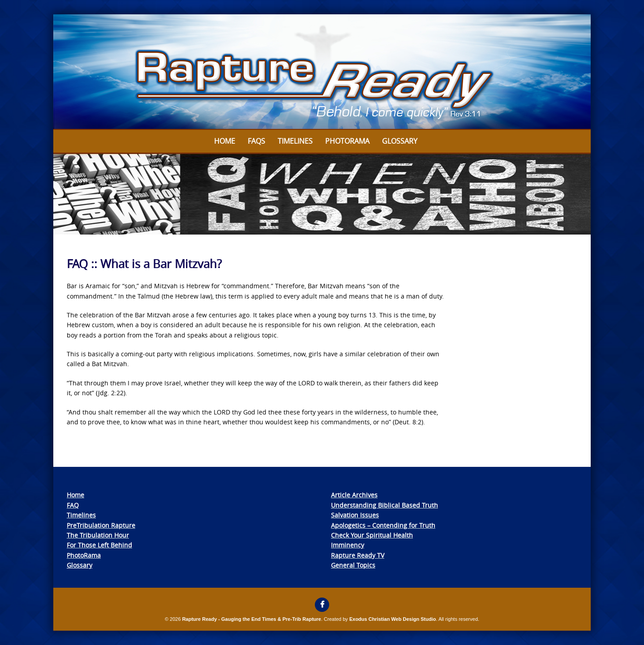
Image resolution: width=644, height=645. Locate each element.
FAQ (73, 505)
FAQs (256, 141)
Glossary (400, 141)
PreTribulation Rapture (101, 525)
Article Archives (354, 495)
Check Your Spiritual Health (372, 535)
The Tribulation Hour (98, 535)
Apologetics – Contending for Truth (383, 525)
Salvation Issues (355, 515)
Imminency (348, 545)
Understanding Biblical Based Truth (384, 505)
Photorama (347, 141)
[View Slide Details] (322, 72)
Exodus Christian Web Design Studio (393, 619)
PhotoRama (84, 555)
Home (225, 141)
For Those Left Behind (99, 545)
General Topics (353, 565)
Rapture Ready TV (358, 555)
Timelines (295, 141)
